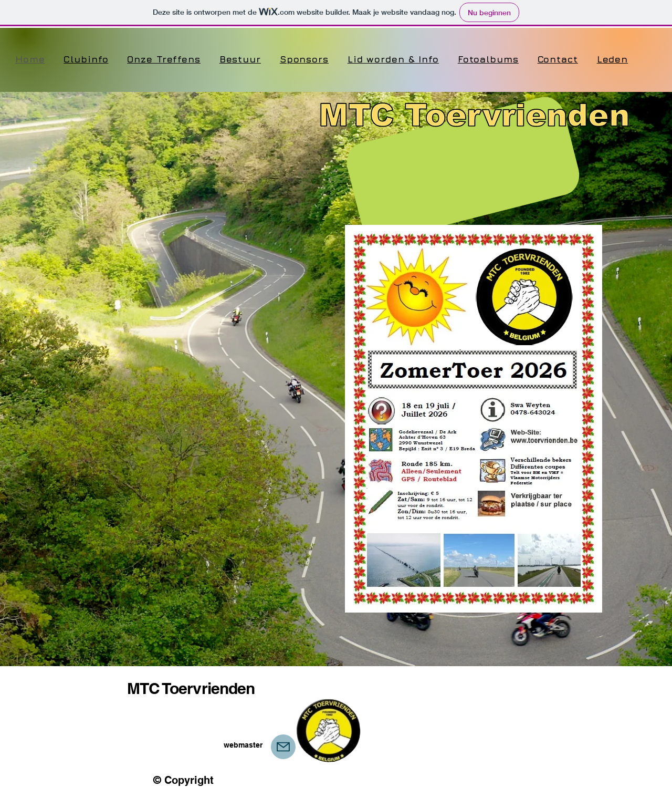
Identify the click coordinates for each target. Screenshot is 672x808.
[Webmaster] (283, 747)
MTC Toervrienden (191, 688)
